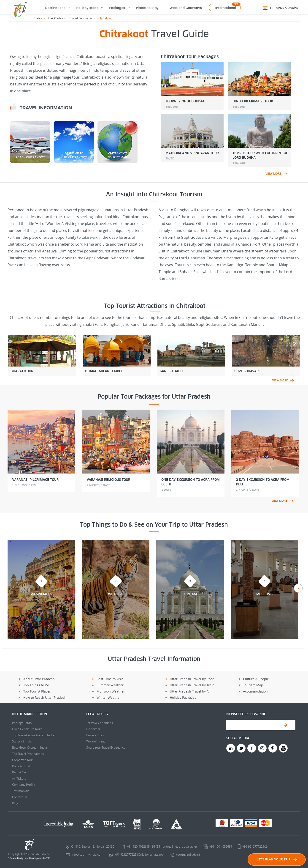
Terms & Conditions (100, 723)
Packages (117, 8)
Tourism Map (253, 685)
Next (298, 588)
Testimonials (21, 791)
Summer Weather (110, 685)
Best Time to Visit (110, 679)
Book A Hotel (21, 766)
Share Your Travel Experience (106, 748)
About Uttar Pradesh (39, 679)
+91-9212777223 (281, 8)
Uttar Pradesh (56, 18)
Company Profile (24, 785)
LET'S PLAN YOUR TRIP (277, 859)
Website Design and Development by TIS (29, 858)
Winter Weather (109, 697)
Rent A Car (19, 772)
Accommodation (255, 691)
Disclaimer (93, 729)
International (226, 8)
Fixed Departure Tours (27, 729)
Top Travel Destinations (28, 754)
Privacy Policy (96, 735)
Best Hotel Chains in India (30, 748)
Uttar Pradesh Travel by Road (192, 679)
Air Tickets (19, 778)
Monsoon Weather (111, 691)
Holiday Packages (183, 697)
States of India (22, 741)
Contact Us (20, 797)
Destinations (55, 8)
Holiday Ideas (87, 8)
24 (296, 8)
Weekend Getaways (186, 8)
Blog (15, 803)
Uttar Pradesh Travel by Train (192, 685)
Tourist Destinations (82, 18)
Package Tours (22, 723)
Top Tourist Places (37, 691)
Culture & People (256, 679)
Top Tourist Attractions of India (33, 735)
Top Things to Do (36, 685)
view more (276, 174)
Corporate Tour (23, 760)
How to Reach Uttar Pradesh (45, 697)
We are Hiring (95, 741)
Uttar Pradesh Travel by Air (190, 691)
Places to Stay (147, 8)
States (38, 18)
